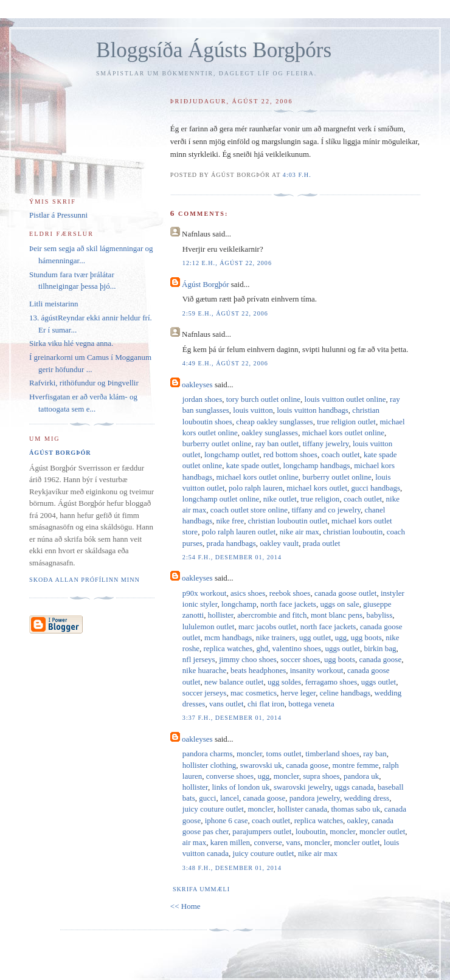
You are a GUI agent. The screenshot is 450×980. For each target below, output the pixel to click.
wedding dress (366, 798)
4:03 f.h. (297, 175)
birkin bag (380, 648)
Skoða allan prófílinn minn (85, 580)
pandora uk (361, 776)
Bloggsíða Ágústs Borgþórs (214, 50)
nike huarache (205, 670)
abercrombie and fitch (272, 615)
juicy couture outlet (213, 809)
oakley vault (279, 543)
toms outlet (284, 754)
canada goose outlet (346, 593)
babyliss (380, 615)
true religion (320, 499)
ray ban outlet (277, 443)
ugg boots (366, 637)
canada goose (381, 659)
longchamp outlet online (221, 499)
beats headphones (258, 670)
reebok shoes (290, 593)
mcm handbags (228, 637)
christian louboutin (353, 532)
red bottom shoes (290, 454)
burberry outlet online (217, 443)
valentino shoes (297, 648)
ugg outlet (315, 637)
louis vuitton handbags (313, 410)
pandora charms (208, 754)
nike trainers (276, 637)
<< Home (185, 906)
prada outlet (322, 543)
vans (293, 842)
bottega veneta (311, 704)
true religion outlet (346, 422)
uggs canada (355, 787)
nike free (230, 521)
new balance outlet (234, 682)
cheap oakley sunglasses (274, 422)
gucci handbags (376, 488)
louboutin (311, 831)
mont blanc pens (337, 615)
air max (194, 842)
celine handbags (345, 693)
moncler (249, 754)
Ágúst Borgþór (205, 284)
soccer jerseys (205, 693)
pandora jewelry (315, 798)
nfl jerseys (199, 659)
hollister (221, 615)
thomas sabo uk (355, 809)
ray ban (375, 754)
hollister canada (302, 809)
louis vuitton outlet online (345, 399)
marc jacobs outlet (267, 626)
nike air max (299, 532)
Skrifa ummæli (201, 889)
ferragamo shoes (331, 682)
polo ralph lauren (256, 488)
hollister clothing (209, 765)
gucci (207, 798)
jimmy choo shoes (248, 659)
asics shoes (248, 593)
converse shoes (230, 776)
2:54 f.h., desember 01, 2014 (232, 557)
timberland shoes (332, 754)
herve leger (299, 693)
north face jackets (288, 604)
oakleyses (197, 385)
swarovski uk (261, 765)
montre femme (355, 765)
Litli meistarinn (54, 304)
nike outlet (280, 499)
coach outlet (340, 454)
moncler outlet (382, 831)
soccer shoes (300, 659)
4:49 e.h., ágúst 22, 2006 (225, 363)
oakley (358, 820)
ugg (341, 637)
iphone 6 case (227, 820)
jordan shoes (202, 399)
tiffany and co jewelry (326, 510)
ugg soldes (284, 682)
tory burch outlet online (263, 399)
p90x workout (205, 593)
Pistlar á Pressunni (58, 215)
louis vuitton (253, 410)
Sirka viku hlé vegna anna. (71, 343)
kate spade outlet (253, 465)
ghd (263, 648)
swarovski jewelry (302, 787)
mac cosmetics (254, 693)
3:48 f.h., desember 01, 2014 (232, 868)
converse (268, 842)
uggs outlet (343, 648)
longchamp (239, 604)
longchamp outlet (232, 454)
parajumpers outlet (262, 831)
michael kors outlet (317, 488)
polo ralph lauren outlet (239, 532)
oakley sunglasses (270, 433)
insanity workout (317, 670)
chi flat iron (266, 704)
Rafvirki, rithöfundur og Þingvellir (84, 383)
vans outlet (227, 704)
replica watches (228, 648)
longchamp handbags (317, 465)
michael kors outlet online (343, 433)
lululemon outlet (209, 626)
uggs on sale (339, 604)
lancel (230, 798)
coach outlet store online (249, 510)
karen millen (230, 842)
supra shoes (321, 776)
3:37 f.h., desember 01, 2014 (232, 718)
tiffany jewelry (326, 443)
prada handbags (231, 543)
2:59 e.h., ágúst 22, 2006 (225, 313)
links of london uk (241, 787)
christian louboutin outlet (288, 521)
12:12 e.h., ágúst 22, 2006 (227, 263)
